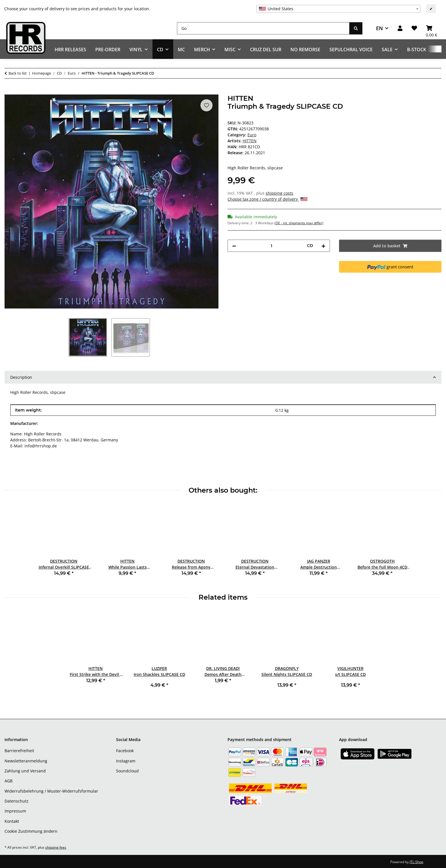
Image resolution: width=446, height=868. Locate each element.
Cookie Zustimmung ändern (31, 831)
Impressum (15, 811)
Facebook (125, 751)
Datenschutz (16, 801)
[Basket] (431, 28)
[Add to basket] (9, 91)
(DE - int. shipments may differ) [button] (299, 223)
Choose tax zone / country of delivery (268, 199)
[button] (400, 28)
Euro (252, 135)
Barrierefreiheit (19, 751)
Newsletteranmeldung (26, 761)
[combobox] (338, 9)
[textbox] (338, 9)
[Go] (263, 28)
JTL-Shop (416, 862)
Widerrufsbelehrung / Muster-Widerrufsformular (51, 791)
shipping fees (56, 847)
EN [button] (379, 28)
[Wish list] (414, 28)
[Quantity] (271, 246)
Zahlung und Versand (25, 771)
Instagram (126, 761)
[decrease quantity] (234, 246)
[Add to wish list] (207, 105)
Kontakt (12, 821)
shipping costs (279, 193)
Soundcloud (127, 771)
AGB (9, 781)
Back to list (18, 73)
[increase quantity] (323, 246)
